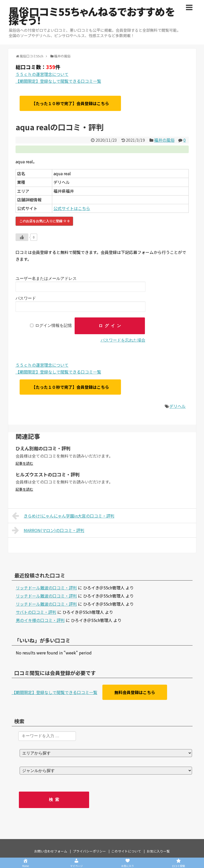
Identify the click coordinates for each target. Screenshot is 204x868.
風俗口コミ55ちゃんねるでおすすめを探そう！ (92, 16)
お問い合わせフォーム (51, 851)
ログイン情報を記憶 (53, 326)
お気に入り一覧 (158, 851)
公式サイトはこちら (72, 208)
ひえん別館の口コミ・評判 (43, 448)
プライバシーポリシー (89, 851)
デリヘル (178, 406)
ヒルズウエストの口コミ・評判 (48, 474)
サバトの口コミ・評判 (36, 612)
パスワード (26, 298)
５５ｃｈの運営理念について (42, 74)
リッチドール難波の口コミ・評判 (46, 588)
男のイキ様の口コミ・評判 (40, 620)
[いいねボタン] (22, 237)
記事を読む (24, 463)
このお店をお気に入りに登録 (44, 221)
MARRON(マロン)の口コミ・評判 (48, 530)
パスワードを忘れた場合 (123, 340)
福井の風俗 (164, 140)
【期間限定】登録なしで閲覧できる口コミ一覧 (58, 81)
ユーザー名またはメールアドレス (46, 278)
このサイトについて (126, 851)
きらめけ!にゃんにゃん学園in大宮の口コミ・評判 (63, 516)
